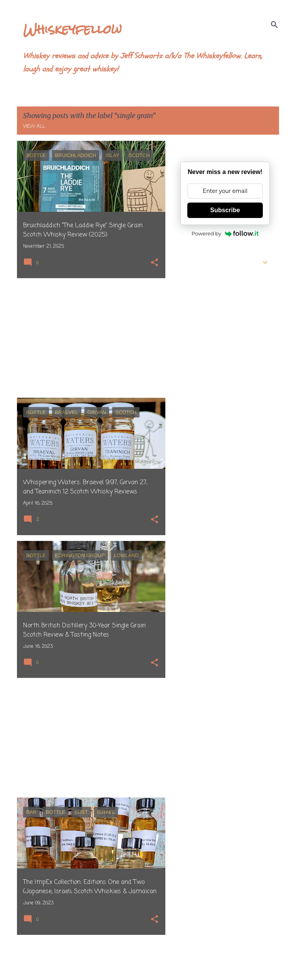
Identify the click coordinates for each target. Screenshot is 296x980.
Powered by (225, 233)
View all (34, 127)
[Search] (274, 25)
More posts (91, 958)
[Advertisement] (88, 338)
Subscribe (225, 210)
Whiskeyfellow (72, 29)
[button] (155, 263)
